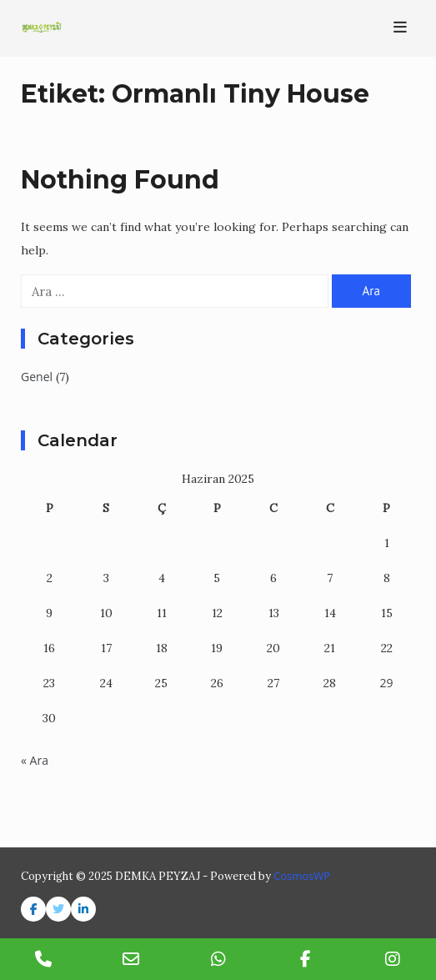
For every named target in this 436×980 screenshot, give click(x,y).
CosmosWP (302, 876)
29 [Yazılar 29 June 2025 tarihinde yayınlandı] (387, 683)
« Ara (35, 760)
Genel (37, 377)
